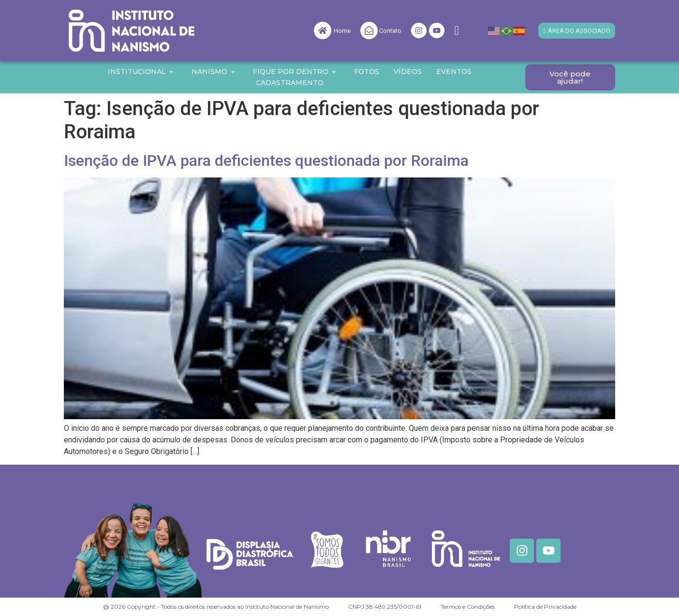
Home (342, 31)
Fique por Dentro (295, 72)
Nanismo (214, 72)
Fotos (367, 72)
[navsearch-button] (457, 31)
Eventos (454, 72)
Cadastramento (290, 83)
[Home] (323, 30)
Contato (390, 31)
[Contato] (369, 30)
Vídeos (408, 72)
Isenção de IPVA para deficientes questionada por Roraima (266, 161)
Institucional (141, 72)
